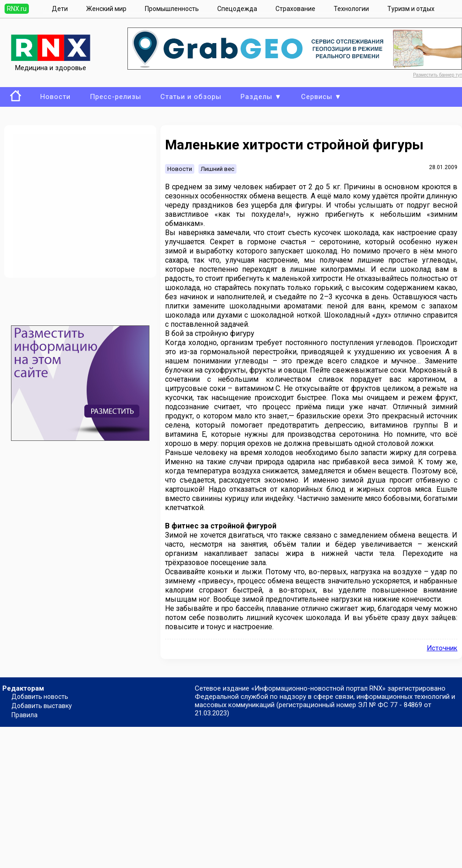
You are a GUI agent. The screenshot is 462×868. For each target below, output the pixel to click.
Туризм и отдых (411, 9)
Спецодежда (237, 9)
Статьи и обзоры (191, 97)
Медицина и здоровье (51, 64)
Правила (25, 715)
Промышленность (172, 9)
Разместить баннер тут (437, 75)
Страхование (295, 9)
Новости (55, 97)
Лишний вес (217, 169)
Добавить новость (40, 697)
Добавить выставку (42, 706)
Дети (60, 9)
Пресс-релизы (115, 97)
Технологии (351, 9)
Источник (442, 648)
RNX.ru (17, 9)
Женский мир (106, 9)
